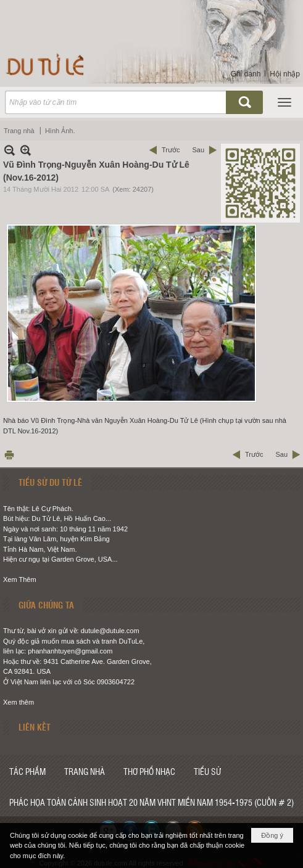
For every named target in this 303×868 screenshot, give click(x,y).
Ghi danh (246, 74)
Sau (198, 150)
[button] (284, 102)
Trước (171, 150)
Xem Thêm (20, 579)
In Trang (9, 455)
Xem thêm (19, 702)
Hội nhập (285, 74)
